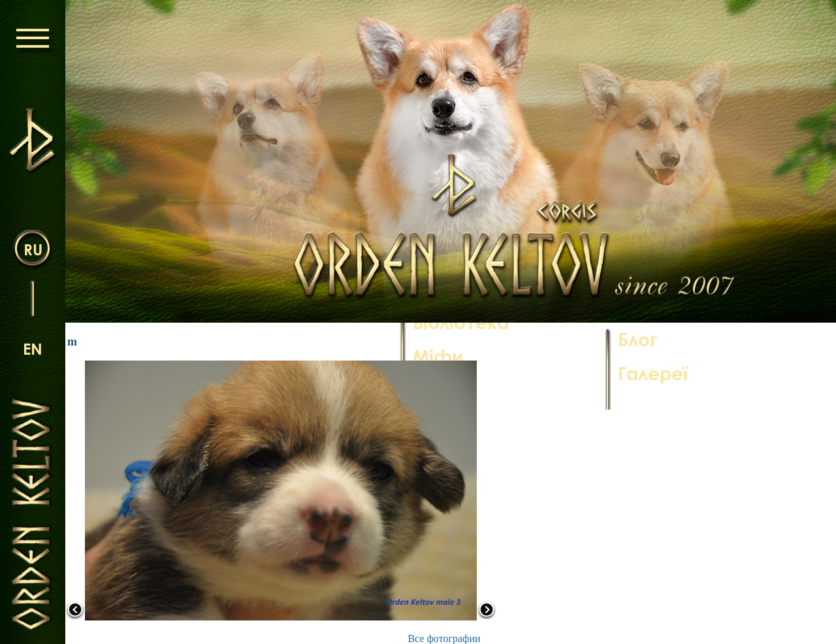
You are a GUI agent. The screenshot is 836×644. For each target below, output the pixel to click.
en (33, 348)
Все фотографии (444, 638)
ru (33, 249)
